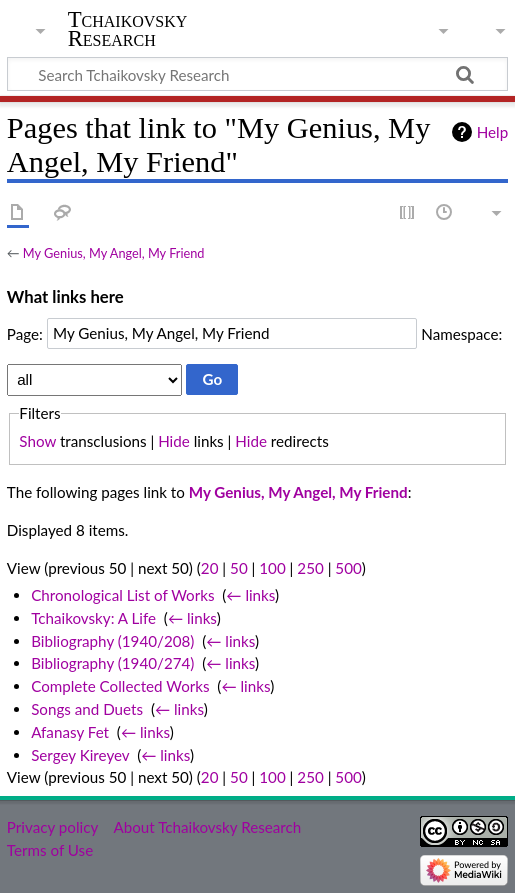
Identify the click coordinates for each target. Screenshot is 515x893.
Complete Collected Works (120, 686)
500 (348, 568)
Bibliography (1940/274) (112, 663)
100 (272, 568)
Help (492, 132)
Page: (25, 333)
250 (310, 568)
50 (239, 568)
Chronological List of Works (122, 595)
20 (210, 568)
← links (250, 595)
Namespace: (461, 333)
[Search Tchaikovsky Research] (257, 74)
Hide (174, 441)
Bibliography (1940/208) (112, 641)
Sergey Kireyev (80, 755)
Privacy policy (52, 827)
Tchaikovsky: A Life (93, 618)
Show (37, 441)
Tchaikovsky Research (128, 29)
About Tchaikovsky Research (207, 827)
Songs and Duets (87, 709)
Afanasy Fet (70, 732)
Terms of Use (50, 850)
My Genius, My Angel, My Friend (114, 253)
